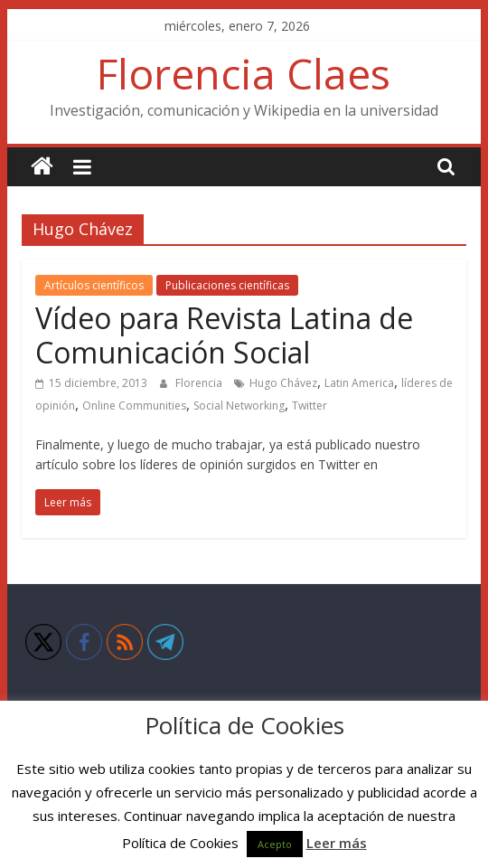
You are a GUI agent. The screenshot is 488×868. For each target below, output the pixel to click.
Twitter (310, 406)
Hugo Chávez (283, 383)
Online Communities (134, 406)
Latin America (359, 383)
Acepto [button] (275, 844)
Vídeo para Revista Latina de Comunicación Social (224, 335)
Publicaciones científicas (227, 285)
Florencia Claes (244, 73)
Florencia (200, 383)
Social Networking (239, 406)
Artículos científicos (94, 285)
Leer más (337, 843)
